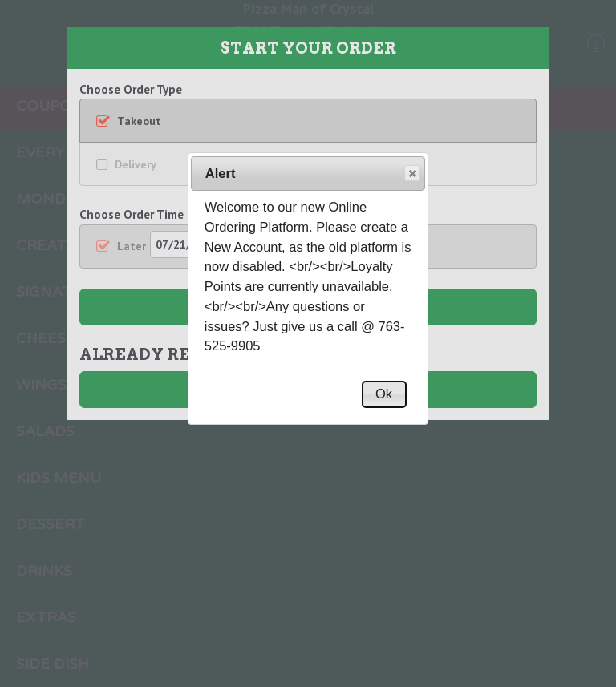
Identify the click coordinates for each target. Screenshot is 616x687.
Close (411, 174)
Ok (384, 394)
